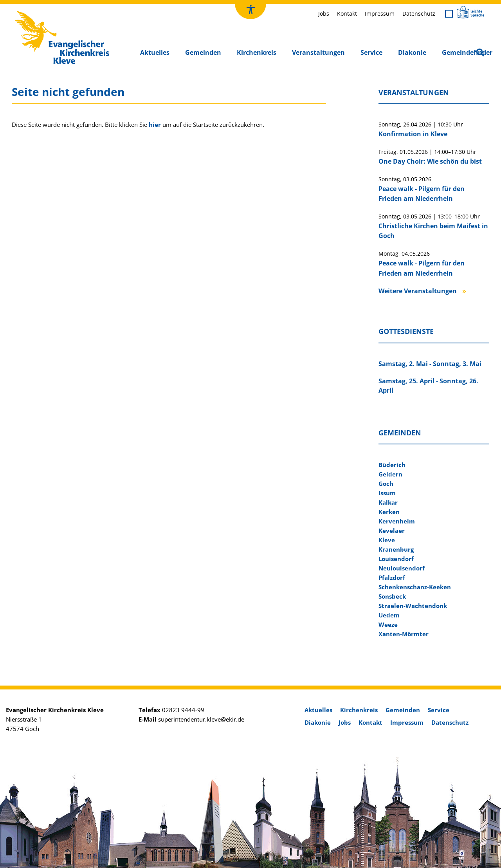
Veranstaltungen (318, 52)
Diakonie (412, 52)
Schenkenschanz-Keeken (415, 587)
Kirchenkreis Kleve (40, 13)
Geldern (390, 474)
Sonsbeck (392, 596)
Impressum (380, 14)
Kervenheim (397, 521)
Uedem (389, 615)
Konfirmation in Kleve (413, 134)
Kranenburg (396, 549)
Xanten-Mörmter (404, 634)
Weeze (388, 624)
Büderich (392, 465)
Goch (386, 484)
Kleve (387, 540)
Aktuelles (155, 52)
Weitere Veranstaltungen (418, 291)
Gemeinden (203, 52)
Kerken (389, 512)
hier (155, 125)
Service (371, 52)
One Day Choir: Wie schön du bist (430, 161)
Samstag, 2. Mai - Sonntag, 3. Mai (430, 364)
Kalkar (388, 502)
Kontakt (347, 14)
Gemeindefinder (467, 52)
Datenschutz (419, 14)
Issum (387, 493)
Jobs (324, 14)
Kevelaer (392, 531)
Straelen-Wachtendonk (413, 606)
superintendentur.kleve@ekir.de (201, 719)
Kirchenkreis (257, 52)
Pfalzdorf (392, 577)
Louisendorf (396, 559)
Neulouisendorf (402, 568)
